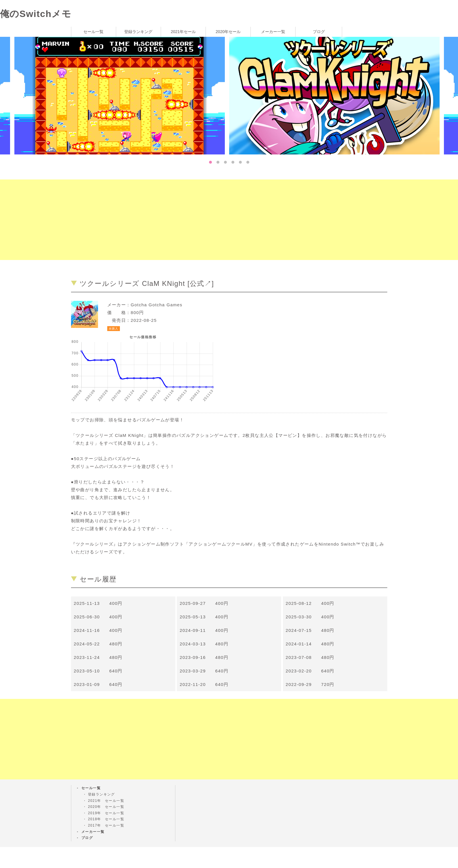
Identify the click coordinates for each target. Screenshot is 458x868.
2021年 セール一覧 (106, 801)
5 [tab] (240, 162)
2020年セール (228, 32)
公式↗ (201, 283)
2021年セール (183, 32)
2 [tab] (218, 162)
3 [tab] (225, 162)
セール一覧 (93, 32)
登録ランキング (138, 32)
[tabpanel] (337, 95)
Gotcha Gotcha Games (157, 305)
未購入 (114, 329)
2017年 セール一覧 (106, 825)
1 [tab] (210, 162)
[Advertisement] (173, 220)
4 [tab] (233, 162)
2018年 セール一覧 (106, 819)
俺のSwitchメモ (36, 14)
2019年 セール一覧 (106, 813)
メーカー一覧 (273, 32)
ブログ (319, 32)
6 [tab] (248, 162)
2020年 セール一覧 (106, 807)
